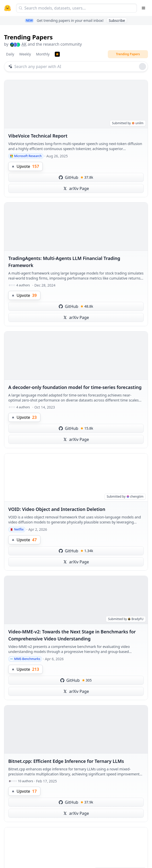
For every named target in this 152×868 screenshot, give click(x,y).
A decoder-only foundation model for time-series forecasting (75, 387)
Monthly (43, 54)
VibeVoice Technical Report (38, 136)
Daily (10, 54)
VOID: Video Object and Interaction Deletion (57, 509)
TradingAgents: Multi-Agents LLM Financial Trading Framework (64, 262)
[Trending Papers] (57, 54)
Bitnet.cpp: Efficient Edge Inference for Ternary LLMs (66, 761)
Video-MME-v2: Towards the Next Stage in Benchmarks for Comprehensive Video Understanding (72, 635)
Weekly (25, 54)
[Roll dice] (142, 66)
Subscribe (117, 20)
